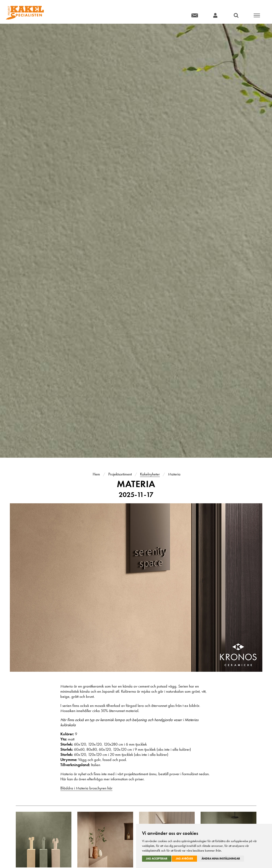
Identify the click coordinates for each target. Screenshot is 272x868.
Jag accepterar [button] (157, 859)
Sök (236, 15)
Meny (257, 15)
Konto (215, 15)
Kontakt (195, 15)
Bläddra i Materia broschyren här (86, 788)
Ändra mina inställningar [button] (221, 859)
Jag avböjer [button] (184, 859)
